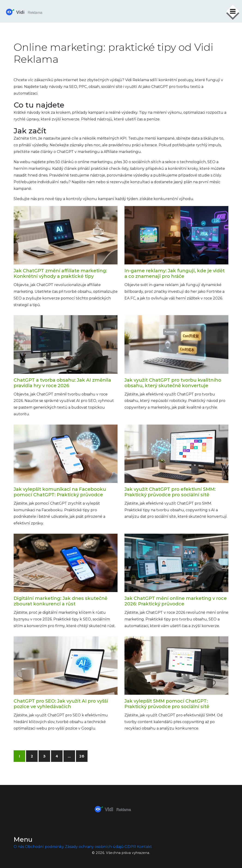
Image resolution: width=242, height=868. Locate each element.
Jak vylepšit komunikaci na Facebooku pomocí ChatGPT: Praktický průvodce (60, 492)
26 (82, 756)
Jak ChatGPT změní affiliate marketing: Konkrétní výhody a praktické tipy (60, 273)
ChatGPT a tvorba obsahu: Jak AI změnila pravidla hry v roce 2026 (62, 383)
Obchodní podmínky (44, 847)
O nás (19, 847)
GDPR (130, 847)
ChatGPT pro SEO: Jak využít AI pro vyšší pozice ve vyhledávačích (61, 704)
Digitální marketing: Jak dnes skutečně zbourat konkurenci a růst (60, 601)
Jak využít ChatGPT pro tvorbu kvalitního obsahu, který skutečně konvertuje (173, 383)
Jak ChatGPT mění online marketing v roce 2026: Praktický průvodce (176, 601)
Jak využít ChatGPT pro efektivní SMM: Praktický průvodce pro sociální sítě (170, 492)
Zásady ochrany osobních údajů (94, 847)
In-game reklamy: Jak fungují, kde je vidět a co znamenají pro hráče (175, 273)
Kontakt (144, 847)
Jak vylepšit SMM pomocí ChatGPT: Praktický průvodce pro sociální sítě (167, 704)
